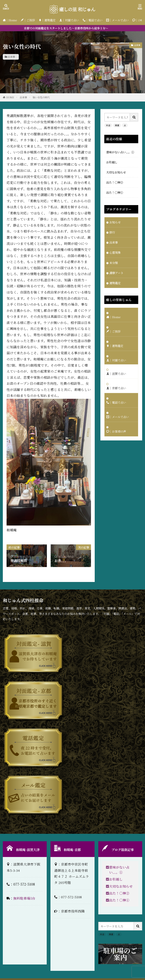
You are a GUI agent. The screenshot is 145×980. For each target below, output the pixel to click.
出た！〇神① (115, 192)
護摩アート (116, 273)
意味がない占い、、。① (120, 152)
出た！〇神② (115, 182)
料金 (108, 125)
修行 (112, 232)
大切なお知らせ (116, 172)
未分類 (114, 263)
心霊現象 (115, 252)
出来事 (11, 57)
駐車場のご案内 (120, 954)
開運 (117, 125)
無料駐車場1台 (24, 898)
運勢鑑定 (115, 283)
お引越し (112, 162)
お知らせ (115, 222)
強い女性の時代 (41, 97)
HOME (10, 97)
